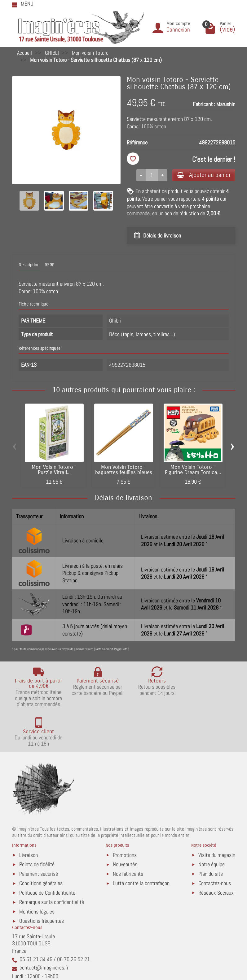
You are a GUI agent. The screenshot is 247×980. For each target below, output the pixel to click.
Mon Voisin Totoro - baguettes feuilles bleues (124, 470)
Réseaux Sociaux (216, 854)
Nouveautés (125, 826)
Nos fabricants (128, 835)
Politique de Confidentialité (47, 854)
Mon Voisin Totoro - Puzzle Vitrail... (54, 470)
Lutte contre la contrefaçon (141, 844)
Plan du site (211, 835)
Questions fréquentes (42, 882)
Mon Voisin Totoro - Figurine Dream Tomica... (193, 470)
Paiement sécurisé (39, 835)
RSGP (49, 265)
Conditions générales (41, 844)
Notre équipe (212, 826)
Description (29, 265)
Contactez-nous (215, 844)
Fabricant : (204, 104)
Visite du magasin (217, 816)
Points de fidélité (37, 826)
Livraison (29, 816)
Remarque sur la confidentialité (52, 863)
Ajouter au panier (202, 175)
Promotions (125, 816)
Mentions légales (37, 873)
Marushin (226, 104)
